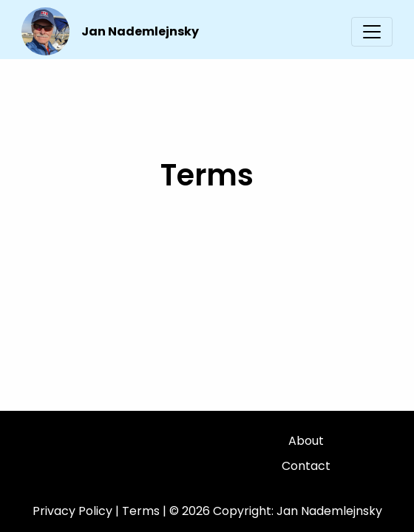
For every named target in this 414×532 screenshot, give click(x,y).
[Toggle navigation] (372, 32)
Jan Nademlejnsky (140, 31)
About (306, 441)
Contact (306, 466)
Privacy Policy (72, 511)
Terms (141, 511)
